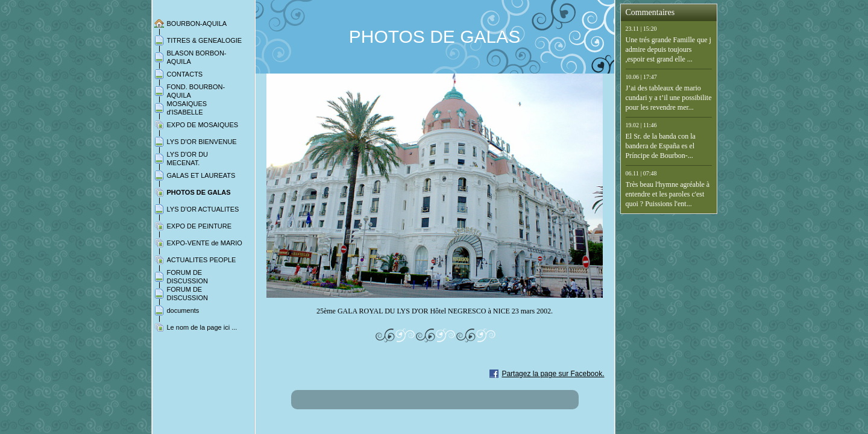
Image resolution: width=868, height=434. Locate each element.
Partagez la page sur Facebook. (553, 374)
